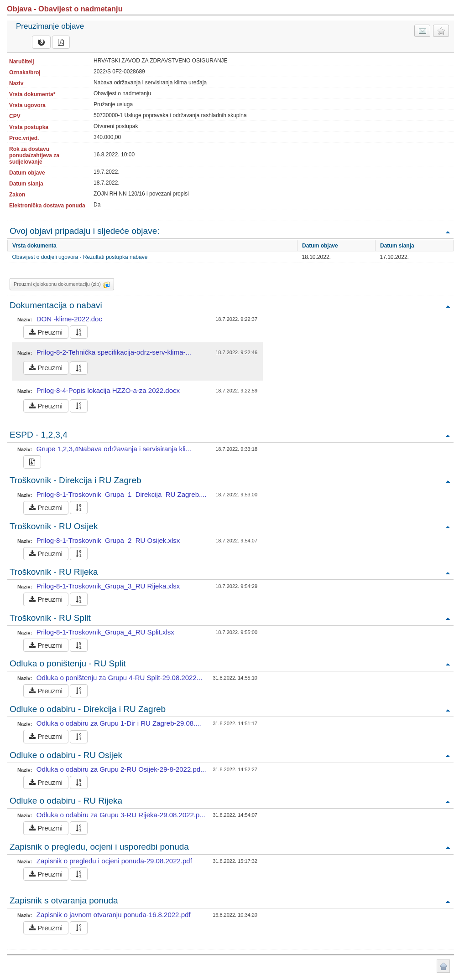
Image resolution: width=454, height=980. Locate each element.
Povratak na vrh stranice (443, 966)
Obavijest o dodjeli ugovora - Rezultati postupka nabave (80, 257)
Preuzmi (46, 332)
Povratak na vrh (448, 232)
